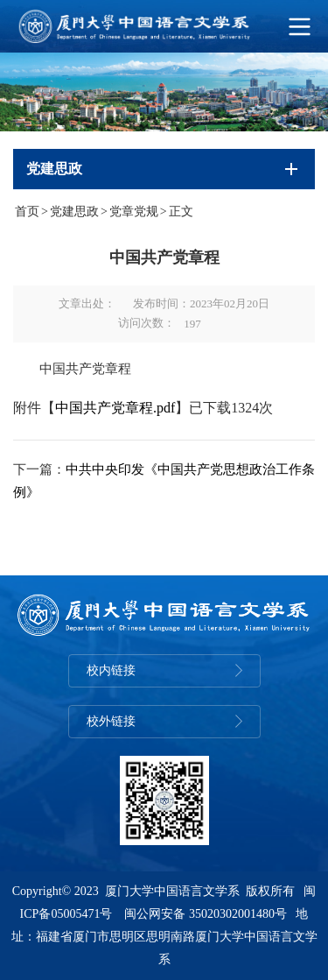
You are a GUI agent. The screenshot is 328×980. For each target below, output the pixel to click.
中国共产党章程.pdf (115, 408)
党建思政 (74, 212)
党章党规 (134, 212)
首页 (27, 212)
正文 (181, 212)
